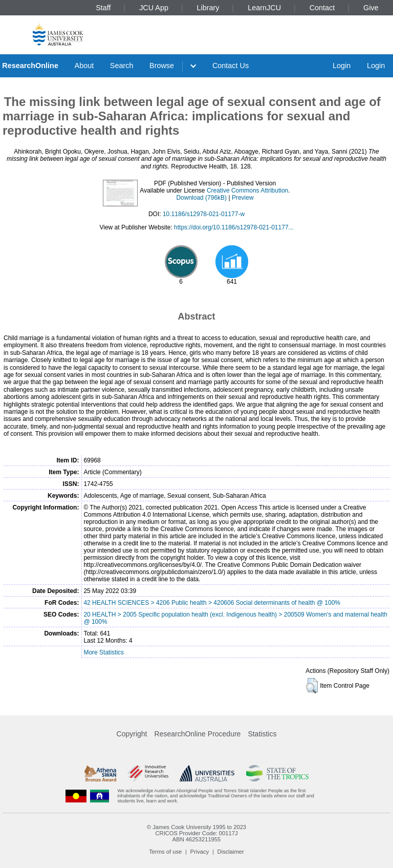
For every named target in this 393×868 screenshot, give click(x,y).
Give (371, 8)
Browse (162, 66)
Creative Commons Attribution (247, 190)
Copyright (132, 734)
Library (208, 8)
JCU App (154, 8)
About (84, 66)
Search (122, 66)
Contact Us (231, 66)
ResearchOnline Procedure (198, 734)
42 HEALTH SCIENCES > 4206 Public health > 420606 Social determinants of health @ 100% (212, 603)
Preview (243, 198)
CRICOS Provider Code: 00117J (196, 833)
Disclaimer (231, 852)
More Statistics (104, 652)
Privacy (200, 852)
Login (342, 66)
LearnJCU (264, 8)
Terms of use (165, 852)
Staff (103, 8)
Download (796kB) (201, 198)
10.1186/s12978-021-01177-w (204, 214)
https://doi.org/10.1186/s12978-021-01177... (234, 227)
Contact (322, 8)
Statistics (262, 734)
